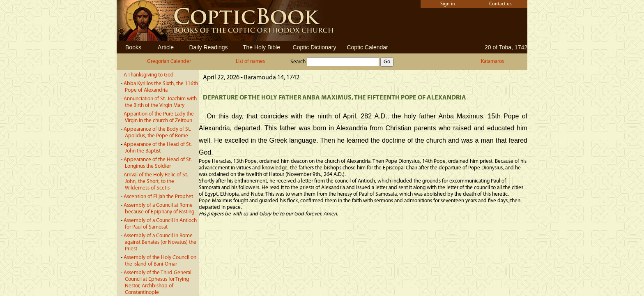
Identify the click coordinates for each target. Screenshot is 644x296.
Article (166, 47)
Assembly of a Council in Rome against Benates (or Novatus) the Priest (160, 242)
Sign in (448, 4)
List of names (250, 61)
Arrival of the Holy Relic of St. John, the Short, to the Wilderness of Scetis (156, 182)
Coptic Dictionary (315, 47)
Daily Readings (208, 47)
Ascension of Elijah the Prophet (158, 197)
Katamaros (492, 61)
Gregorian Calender (169, 61)
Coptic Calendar (367, 47)
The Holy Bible (261, 47)
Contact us (500, 4)
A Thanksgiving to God (149, 75)
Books (133, 47)
